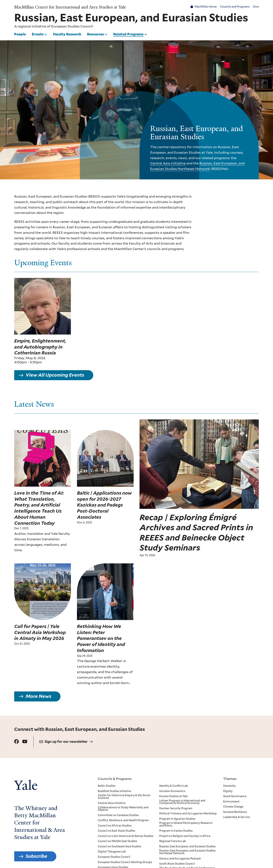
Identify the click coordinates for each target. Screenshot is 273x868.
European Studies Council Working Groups (125, 862)
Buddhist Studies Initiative (115, 791)
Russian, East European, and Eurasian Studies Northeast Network (187, 852)
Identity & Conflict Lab (173, 786)
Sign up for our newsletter (66, 742)
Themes (230, 779)
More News (38, 699)
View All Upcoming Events (55, 378)
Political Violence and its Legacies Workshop (188, 814)
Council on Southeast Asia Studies (119, 847)
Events (38, 34)
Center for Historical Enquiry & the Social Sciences (124, 797)
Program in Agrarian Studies (177, 819)
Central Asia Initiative (168, 163)
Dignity (228, 791)
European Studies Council (72, 26)
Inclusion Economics (172, 791)
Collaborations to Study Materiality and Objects (123, 809)
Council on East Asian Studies (116, 831)
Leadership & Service (237, 817)
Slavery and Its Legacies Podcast (180, 859)
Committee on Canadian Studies (118, 815)
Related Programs (128, 34)
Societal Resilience (235, 812)
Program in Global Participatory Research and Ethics (186, 824)
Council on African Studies (115, 826)
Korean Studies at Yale (173, 796)
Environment (231, 802)
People (20, 34)
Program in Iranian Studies (176, 831)
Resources (95, 34)
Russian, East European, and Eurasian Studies (187, 847)
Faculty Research (67, 34)
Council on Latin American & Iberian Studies (126, 836)
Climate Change (233, 807)
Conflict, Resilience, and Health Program (123, 820)
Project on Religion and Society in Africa (185, 836)
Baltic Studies (107, 786)
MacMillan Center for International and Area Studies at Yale (70, 7)
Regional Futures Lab (172, 841)
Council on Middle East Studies (117, 841)
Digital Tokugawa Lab (112, 852)
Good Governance (235, 796)
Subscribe (36, 856)
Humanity (229, 786)
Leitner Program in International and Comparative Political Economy (182, 802)
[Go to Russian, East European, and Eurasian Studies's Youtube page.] (25, 742)
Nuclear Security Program (176, 808)
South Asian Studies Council (177, 864)
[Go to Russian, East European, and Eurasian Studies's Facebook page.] (16, 742)
